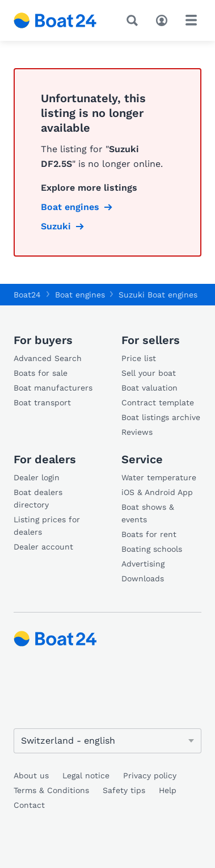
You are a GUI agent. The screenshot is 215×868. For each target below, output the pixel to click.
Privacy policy (150, 775)
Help (168, 790)
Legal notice (86, 775)
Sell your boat (149, 373)
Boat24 (27, 295)
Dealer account (43, 547)
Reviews (137, 432)
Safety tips (124, 790)
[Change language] (107, 741)
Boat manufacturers (53, 388)
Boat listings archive (161, 417)
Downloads (143, 578)
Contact (29, 805)
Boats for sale (41, 373)
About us (31, 775)
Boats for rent (149, 534)
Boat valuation (149, 388)
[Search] (134, 20)
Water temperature (159, 477)
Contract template (158, 402)
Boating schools (152, 549)
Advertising (143, 564)
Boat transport (42, 402)
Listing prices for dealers (47, 526)
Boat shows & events (148, 513)
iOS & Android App (157, 492)
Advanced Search (48, 358)
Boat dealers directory (38, 498)
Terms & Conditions (51, 790)
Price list (139, 358)
